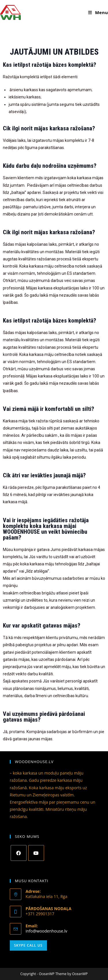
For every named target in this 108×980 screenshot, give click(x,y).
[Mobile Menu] (98, 12)
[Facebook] (19, 853)
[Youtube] (36, 853)
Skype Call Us (28, 945)
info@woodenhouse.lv (47, 931)
